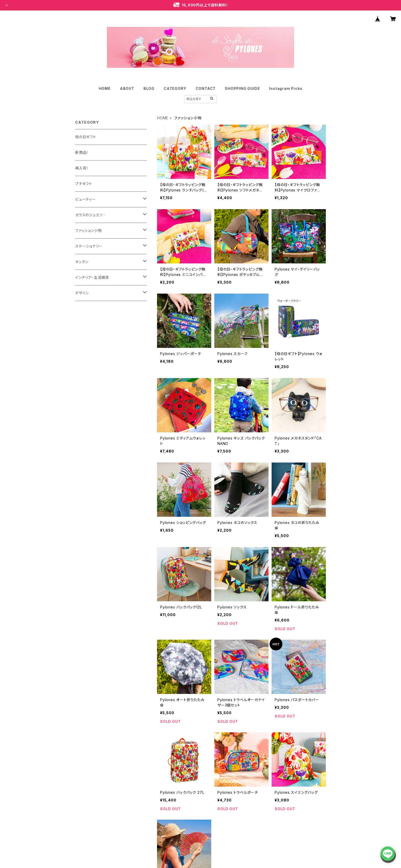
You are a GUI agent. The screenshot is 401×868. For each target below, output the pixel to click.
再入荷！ (82, 168)
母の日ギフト (86, 137)
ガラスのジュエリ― (91, 215)
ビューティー (86, 199)
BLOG (149, 88)
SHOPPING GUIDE (242, 88)
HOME (105, 88)
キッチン (82, 262)
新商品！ (82, 152)
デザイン (82, 293)
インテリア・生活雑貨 (92, 277)
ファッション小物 (88, 231)
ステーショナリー (89, 246)
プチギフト (84, 184)
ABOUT (127, 88)
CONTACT (206, 88)
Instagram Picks (286, 88)
